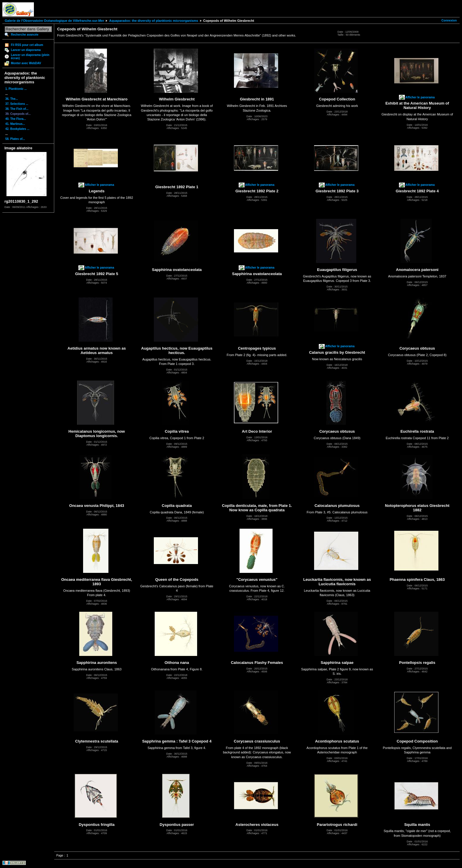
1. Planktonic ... (16, 89)
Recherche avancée (25, 35)
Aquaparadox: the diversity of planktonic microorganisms (154, 21)
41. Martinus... (15, 124)
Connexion (449, 20)
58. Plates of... (15, 139)
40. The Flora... (16, 119)
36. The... (12, 99)
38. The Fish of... (17, 109)
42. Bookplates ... (17, 129)
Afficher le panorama (420, 97)
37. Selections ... (17, 104)
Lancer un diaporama (26, 50)
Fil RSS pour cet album (27, 45)
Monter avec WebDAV (26, 63)
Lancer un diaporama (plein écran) (30, 57)
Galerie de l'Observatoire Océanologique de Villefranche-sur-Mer (54, 21)
